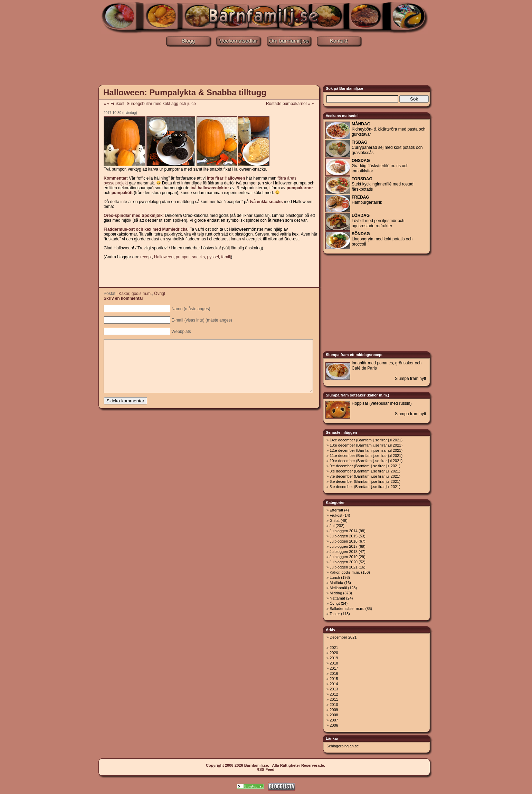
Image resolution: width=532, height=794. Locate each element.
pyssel (213, 257)
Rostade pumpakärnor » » (292, 104)
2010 (334, 705)
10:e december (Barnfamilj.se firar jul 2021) (366, 461)
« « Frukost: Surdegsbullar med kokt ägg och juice (150, 104)
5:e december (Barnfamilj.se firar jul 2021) (365, 487)
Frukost (336, 515)
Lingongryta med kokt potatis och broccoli (382, 239)
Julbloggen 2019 (344, 557)
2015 (334, 679)
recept (146, 257)
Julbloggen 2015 (344, 536)
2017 (334, 668)
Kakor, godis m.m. (135, 294)
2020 (334, 653)
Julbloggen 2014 (344, 531)
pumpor (183, 257)
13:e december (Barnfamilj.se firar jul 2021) (366, 445)
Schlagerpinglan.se (343, 746)
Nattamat (337, 598)
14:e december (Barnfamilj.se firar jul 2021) (366, 440)
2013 (334, 689)
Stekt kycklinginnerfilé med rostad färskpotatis (383, 184)
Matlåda (336, 583)
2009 (334, 710)
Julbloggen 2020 (344, 562)
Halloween (164, 257)
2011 (334, 699)
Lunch (335, 577)
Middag (336, 593)
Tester (335, 614)
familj (226, 257)
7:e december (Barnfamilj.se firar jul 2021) (365, 476)
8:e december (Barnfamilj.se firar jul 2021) (365, 471)
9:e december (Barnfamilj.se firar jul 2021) (365, 466)
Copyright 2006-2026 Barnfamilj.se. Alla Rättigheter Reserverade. (265, 765)
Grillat (335, 520)
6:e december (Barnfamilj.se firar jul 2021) (365, 481)
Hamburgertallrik (367, 200)
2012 (334, 694)
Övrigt (160, 294)
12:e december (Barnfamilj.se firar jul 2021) (366, 450)
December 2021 (343, 637)
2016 (334, 673)
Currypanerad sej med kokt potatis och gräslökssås (387, 147)
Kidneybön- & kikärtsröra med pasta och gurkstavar (388, 129)
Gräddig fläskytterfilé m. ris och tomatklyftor (380, 166)
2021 (334, 648)
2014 (334, 684)
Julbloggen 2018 (344, 552)
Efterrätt (336, 510)
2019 (334, 658)
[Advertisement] (266, 67)
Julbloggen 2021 (344, 567)
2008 (334, 715)
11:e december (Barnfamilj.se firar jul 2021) (366, 456)
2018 (334, 663)
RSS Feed (265, 769)
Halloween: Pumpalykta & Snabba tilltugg (185, 92)
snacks (198, 257)
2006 (334, 725)
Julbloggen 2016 (344, 541)
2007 (334, 720)
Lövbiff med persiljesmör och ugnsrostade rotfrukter (378, 221)
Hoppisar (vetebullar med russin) (382, 403)
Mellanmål (338, 588)
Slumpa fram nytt (411, 379)
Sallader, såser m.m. (347, 609)
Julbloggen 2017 (344, 546)
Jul (332, 526)
